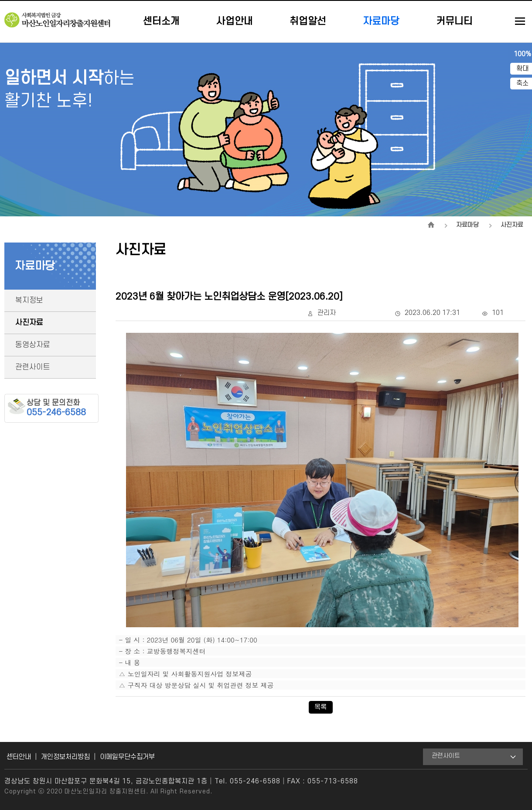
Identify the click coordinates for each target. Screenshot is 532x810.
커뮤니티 (454, 21)
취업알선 (308, 21)
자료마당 (381, 21)
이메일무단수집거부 (127, 757)
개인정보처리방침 (65, 757)
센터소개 (161, 21)
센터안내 (19, 757)
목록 (321, 707)
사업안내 (235, 21)
